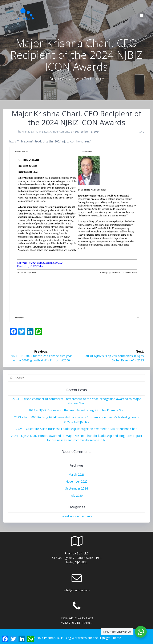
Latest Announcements (56, 132)
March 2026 (76, 474)
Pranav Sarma (30, 132)
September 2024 (76, 488)
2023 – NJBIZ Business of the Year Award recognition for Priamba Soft (77, 410)
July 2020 (77, 496)
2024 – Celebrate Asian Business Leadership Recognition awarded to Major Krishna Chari (76, 429)
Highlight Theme (110, 638)
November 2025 (76, 481)
